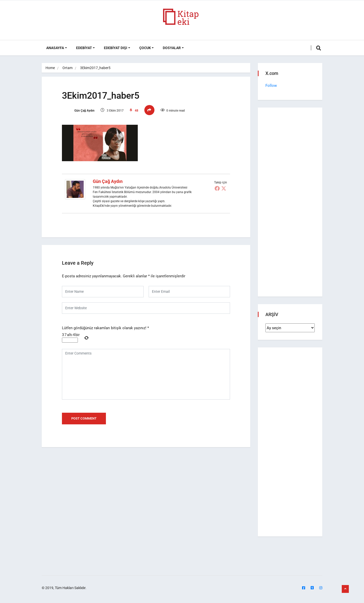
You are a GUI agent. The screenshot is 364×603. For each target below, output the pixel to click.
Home (50, 68)
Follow (271, 86)
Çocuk (145, 48)
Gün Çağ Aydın (78, 111)
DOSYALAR (172, 48)
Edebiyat (84, 48)
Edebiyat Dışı (116, 48)
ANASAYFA (55, 48)
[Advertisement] (290, 203)
